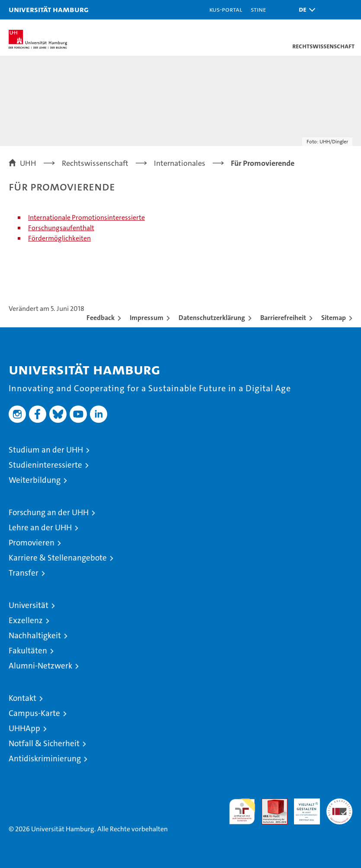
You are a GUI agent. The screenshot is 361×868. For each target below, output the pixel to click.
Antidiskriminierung (45, 759)
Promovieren (32, 543)
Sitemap (334, 318)
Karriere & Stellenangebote (58, 558)
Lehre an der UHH (40, 527)
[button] (305, 10)
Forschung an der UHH (49, 512)
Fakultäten (28, 651)
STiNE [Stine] (258, 9)
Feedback (101, 318)
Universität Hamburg (49, 9)
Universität (29, 605)
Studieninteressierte (45, 465)
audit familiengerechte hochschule (242, 811)
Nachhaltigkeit (35, 635)
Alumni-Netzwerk (40, 666)
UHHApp (24, 728)
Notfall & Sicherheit (44, 743)
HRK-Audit (302, 808)
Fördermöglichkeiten (59, 238)
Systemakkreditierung (339, 803)
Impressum (147, 318)
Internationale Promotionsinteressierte (86, 217)
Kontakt (22, 698)
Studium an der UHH (46, 450)
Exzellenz (26, 620)
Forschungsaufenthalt (61, 228)
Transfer (24, 573)
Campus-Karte (34, 713)
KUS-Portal (226, 9)
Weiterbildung (35, 480)
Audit (270, 803)
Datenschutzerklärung (212, 318)
